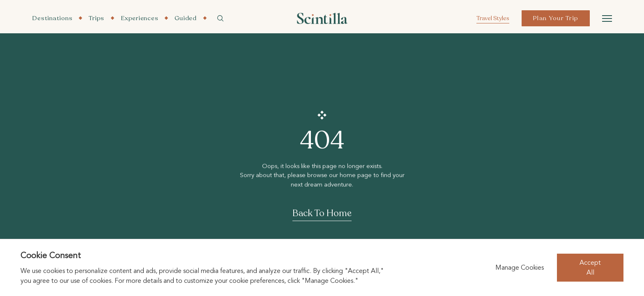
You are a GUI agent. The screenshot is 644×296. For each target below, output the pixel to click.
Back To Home (322, 214)
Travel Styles (493, 18)
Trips (97, 18)
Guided (186, 18)
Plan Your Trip (556, 18)
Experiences (139, 18)
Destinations (52, 18)
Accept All (590, 268)
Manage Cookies (520, 268)
